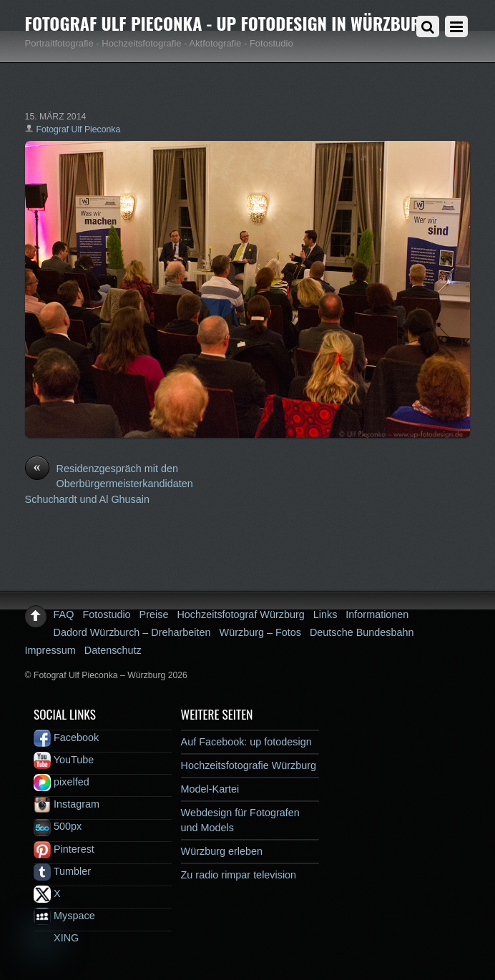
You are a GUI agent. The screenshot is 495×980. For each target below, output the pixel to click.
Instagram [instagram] (67, 804)
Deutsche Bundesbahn (362, 632)
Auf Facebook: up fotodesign (246, 742)
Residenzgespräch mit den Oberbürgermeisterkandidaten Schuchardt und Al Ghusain (109, 483)
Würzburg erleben (222, 851)
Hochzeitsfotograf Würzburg (240, 614)
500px (58, 826)
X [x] (47, 893)
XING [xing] (56, 938)
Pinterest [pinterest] (64, 849)
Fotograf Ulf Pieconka (79, 129)
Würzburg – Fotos (260, 632)
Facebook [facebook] (66, 738)
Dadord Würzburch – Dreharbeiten (132, 632)
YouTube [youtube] (64, 760)
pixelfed (62, 782)
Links (325, 614)
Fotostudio (106, 614)
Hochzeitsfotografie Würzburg (249, 765)
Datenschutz (113, 650)
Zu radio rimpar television (239, 875)
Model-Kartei (210, 789)
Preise (154, 614)
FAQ (64, 614)
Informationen (377, 614)
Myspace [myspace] (64, 916)
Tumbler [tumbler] (62, 871)
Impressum (50, 650)
